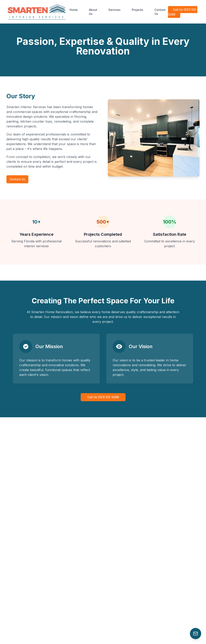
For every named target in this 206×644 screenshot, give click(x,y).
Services (114, 10)
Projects (138, 10)
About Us (93, 12)
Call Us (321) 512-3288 (183, 12)
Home (74, 10)
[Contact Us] (196, 634)
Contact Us (160, 12)
